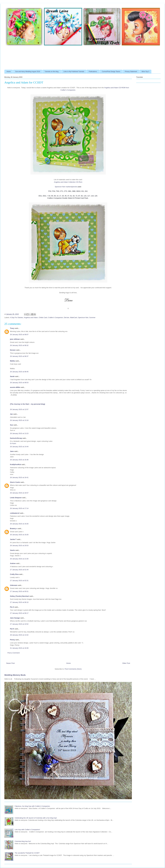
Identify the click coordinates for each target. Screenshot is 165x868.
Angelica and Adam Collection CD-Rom (68, 182)
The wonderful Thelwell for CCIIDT (27, 853)
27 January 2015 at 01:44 (19, 570)
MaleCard (74, 317)
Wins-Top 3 (145, 72)
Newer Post (10, 663)
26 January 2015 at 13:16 (19, 420)
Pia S (12, 607)
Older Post (126, 663)
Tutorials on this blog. (52, 72)
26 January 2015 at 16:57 (19, 493)
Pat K (12, 629)
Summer (92, 317)
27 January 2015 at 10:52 (19, 624)
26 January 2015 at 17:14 (19, 508)
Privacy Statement (131, 72)
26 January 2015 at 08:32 (19, 345)
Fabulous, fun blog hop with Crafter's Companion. (32, 806)
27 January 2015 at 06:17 (19, 613)
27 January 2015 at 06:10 (19, 602)
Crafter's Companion (56, 317)
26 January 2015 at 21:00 (19, 559)
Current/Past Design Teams (111, 72)
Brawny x (14, 528)
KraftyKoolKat (15, 464)
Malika (12, 361)
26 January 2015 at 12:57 (19, 409)
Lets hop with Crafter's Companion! (27, 830)
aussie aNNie (15, 387)
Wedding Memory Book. (15, 675)
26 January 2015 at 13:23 (19, 433)
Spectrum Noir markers (63, 187)
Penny (12, 640)
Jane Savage (15, 618)
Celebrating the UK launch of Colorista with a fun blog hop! (36, 818)
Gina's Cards (15, 482)
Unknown (14, 585)
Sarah (12, 376)
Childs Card (43, 317)
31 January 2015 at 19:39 (19, 648)
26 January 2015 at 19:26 (19, 524)
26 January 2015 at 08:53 (19, 383)
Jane (12, 451)
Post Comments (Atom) (73, 669)
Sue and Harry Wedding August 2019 (28, 72)
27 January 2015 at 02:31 (19, 581)
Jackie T (13, 539)
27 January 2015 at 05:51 (19, 591)
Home (9, 72)
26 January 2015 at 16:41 (19, 477)
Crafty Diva (14, 574)
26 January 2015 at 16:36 (19, 460)
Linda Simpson (16, 498)
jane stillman (15, 339)
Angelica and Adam (31, 317)
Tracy (12, 328)
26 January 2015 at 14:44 (19, 447)
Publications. (93, 72)
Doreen (13, 350)
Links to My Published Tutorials (74, 72)
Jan (12, 414)
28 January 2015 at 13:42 (19, 635)
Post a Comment (14, 653)
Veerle (12, 550)
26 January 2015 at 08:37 (19, 356)
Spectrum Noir (83, 317)
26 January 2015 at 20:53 (19, 546)
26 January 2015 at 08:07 (19, 335)
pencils (74, 187)
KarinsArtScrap (16, 438)
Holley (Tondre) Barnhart (19, 596)
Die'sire (67, 317)
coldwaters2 (15, 513)
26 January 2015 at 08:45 (19, 372)
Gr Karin (13, 443)
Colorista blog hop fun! (23, 841)
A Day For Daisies (16, 317)
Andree (13, 563)
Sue (11, 425)
